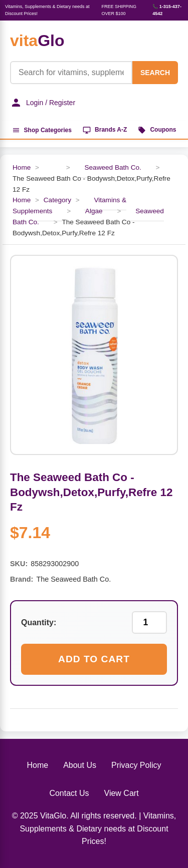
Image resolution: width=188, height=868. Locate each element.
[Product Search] (71, 73)
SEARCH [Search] (155, 73)
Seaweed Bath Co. (113, 167)
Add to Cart (94, 659)
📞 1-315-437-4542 (167, 10)
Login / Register (43, 103)
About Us (80, 765)
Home (22, 167)
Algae (94, 211)
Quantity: (39, 622)
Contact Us (69, 793)
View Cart (122, 793)
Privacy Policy (136, 765)
